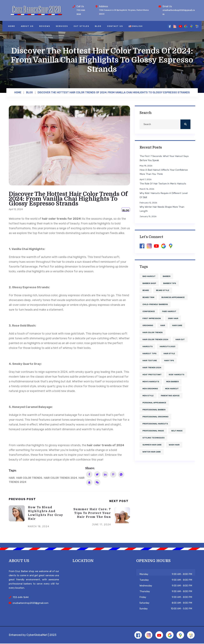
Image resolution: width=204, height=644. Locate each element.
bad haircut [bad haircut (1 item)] (149, 276)
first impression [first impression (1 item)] (152, 318)
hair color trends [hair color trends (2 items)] (153, 332)
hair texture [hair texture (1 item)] (150, 361)
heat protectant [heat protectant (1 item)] (152, 375)
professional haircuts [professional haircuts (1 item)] (155, 424)
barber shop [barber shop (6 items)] (149, 283)
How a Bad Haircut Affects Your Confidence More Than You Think (164, 172)
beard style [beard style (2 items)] (163, 290)
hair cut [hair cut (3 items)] (180, 339)
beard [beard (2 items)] (146, 290)
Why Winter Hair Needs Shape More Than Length (162, 209)
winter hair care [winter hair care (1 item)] (152, 452)
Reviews (45, 26)
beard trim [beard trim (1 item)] (148, 297)
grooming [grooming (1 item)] (148, 325)
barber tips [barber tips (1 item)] (170, 283)
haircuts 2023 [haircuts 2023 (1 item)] (168, 346)
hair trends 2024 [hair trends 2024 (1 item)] (152, 368)
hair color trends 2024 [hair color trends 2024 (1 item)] (155, 339)
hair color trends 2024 (60, 478)
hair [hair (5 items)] (163, 325)
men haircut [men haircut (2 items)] (172, 389)
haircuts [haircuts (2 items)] (148, 346)
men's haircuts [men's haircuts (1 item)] (151, 382)
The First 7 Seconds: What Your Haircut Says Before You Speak (164, 158)
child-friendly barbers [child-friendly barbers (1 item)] (155, 304)
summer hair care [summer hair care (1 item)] (152, 445)
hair (12, 478)
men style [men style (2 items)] (148, 396)
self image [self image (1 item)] (177, 431)
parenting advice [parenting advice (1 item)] (170, 396)
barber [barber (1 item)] (167, 276)
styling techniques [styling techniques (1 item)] (153, 438)
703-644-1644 (21, 597)
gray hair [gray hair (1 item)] (173, 318)
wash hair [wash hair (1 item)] (174, 445)
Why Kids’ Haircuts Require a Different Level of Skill (164, 195)
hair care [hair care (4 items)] (177, 325)
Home (12, 26)
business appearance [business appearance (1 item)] (173, 297)
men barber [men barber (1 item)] (172, 382)
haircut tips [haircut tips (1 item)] (149, 354)
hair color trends (29, 478)
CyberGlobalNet (37, 635)
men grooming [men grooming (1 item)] (150, 389)
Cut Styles (81, 26)
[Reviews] (197, 26)
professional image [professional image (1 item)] (153, 431)
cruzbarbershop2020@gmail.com (31, 603)
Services (62, 26)
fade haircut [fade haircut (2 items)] (169, 311)
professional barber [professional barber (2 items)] (154, 410)
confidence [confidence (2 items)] (149, 311)
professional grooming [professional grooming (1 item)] (155, 417)
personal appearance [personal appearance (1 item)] (154, 403)
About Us (27, 26)
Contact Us (115, 26)
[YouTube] (180, 26)
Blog (98, 26)
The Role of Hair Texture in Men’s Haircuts (163, 184)
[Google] (186, 26)
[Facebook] (169, 26)
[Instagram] (175, 26)
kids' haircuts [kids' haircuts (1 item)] (177, 375)
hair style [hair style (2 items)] (169, 354)
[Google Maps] (191, 26)
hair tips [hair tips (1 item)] (169, 361)
